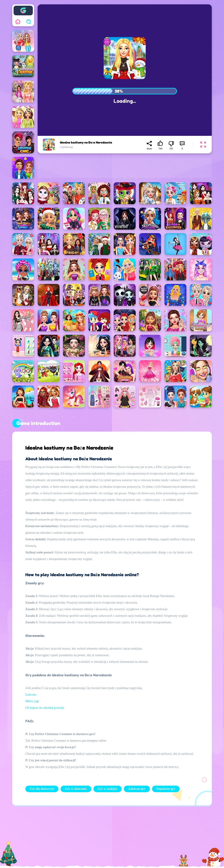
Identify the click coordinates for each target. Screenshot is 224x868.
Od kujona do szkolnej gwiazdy (45, 708)
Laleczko (31, 695)
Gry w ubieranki (76, 789)
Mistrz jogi (32, 701)
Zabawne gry (137, 789)
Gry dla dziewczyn (42, 789)
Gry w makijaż (108, 789)
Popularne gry (166, 789)
